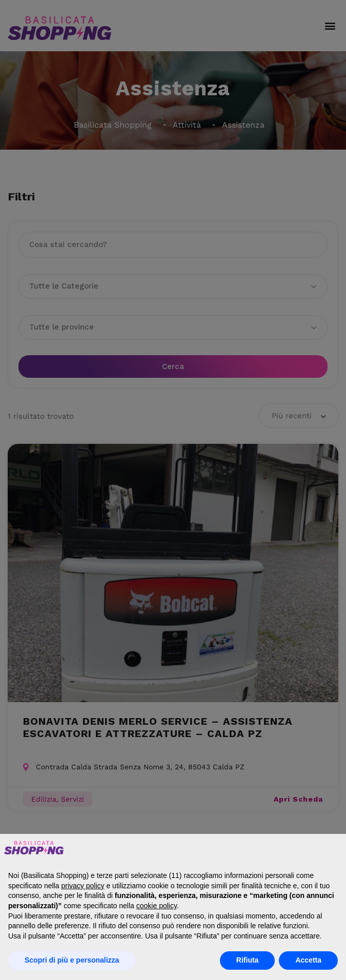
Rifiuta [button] (248, 960)
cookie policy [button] (157, 906)
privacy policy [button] (83, 886)
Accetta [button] (308, 960)
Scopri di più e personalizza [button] (72, 960)
